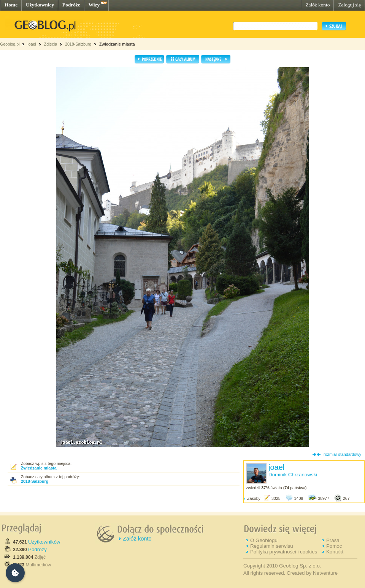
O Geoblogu (264, 540)
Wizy (94, 5)
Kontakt (335, 552)
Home (11, 5)
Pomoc (334, 546)
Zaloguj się (349, 5)
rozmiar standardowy (342, 454)
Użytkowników (44, 542)
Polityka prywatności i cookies (284, 552)
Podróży (37, 549)
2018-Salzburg (78, 44)
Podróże (71, 5)
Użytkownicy (40, 5)
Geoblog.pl (10, 44)
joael (32, 44)
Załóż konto (317, 5)
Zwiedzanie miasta (117, 44)
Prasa (333, 540)
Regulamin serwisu (272, 546)
